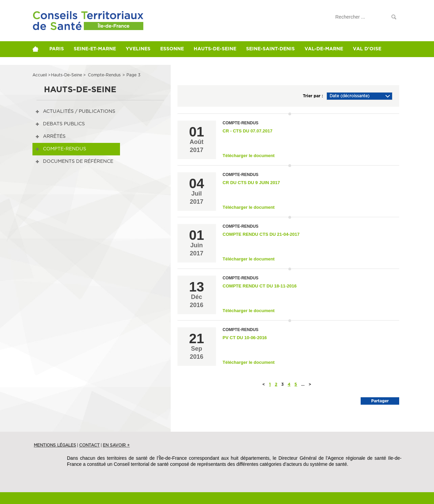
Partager (380, 401)
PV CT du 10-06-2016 (245, 338)
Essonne (176, 49)
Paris (57, 49)
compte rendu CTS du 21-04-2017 (261, 234)
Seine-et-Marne (97, 49)
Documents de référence (78, 161)
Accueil (40, 75)
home (39, 49)
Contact (89, 445)
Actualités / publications (79, 111)
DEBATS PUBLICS (64, 124)
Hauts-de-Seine (220, 49)
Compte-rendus (65, 149)
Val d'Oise (375, 49)
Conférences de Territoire (76, 24)
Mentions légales (55, 445)
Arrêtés (54, 136)
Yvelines (141, 49)
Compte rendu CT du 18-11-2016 (260, 286)
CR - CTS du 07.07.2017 (248, 131)
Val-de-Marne (331, 49)
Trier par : (313, 96)
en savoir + (116, 445)
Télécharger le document (249, 156)
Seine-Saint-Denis (276, 49)
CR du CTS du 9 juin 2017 (251, 183)
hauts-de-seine (67, 75)
